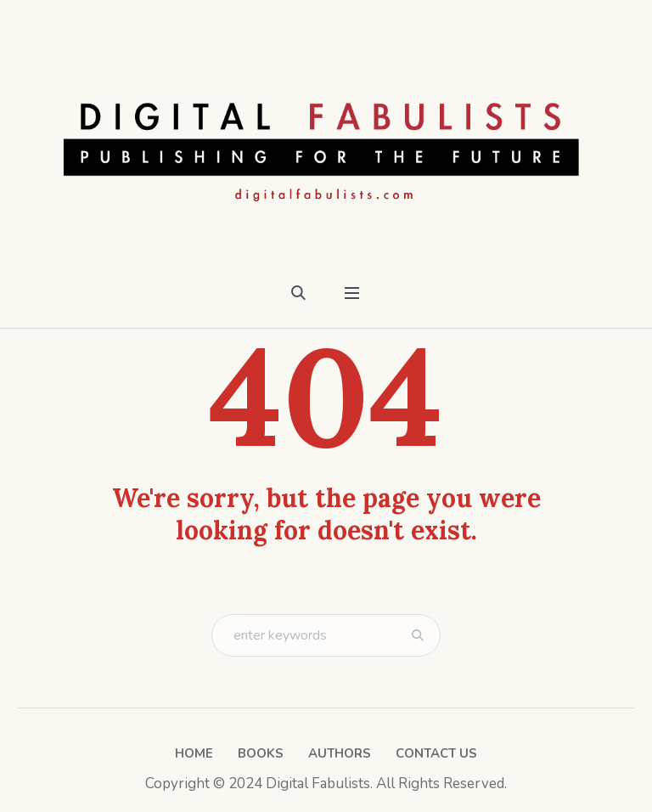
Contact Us (436, 753)
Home (194, 753)
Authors (340, 753)
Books (261, 753)
